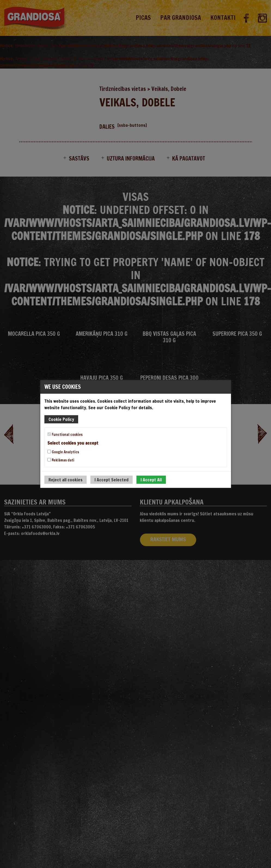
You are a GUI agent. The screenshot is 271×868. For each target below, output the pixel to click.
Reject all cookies (66, 480)
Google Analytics (63, 452)
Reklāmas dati (61, 460)
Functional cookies (65, 435)
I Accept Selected (112, 480)
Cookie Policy (61, 419)
